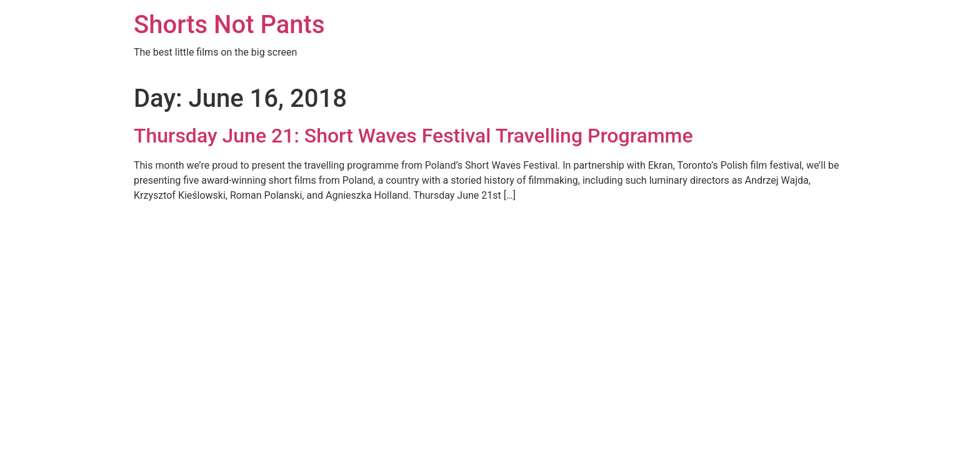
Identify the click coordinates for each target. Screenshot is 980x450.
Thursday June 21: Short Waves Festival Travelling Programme (413, 136)
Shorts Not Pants (229, 25)
